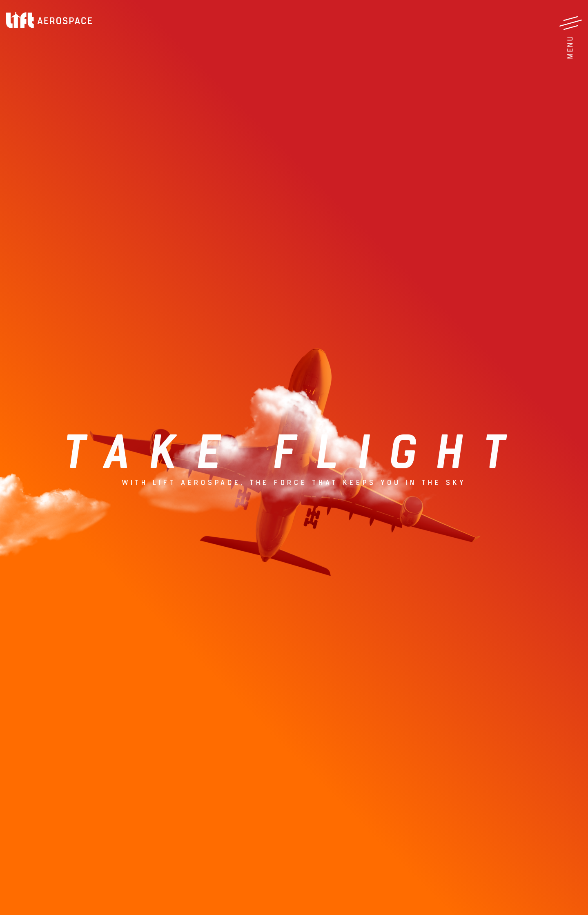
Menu (570, 47)
